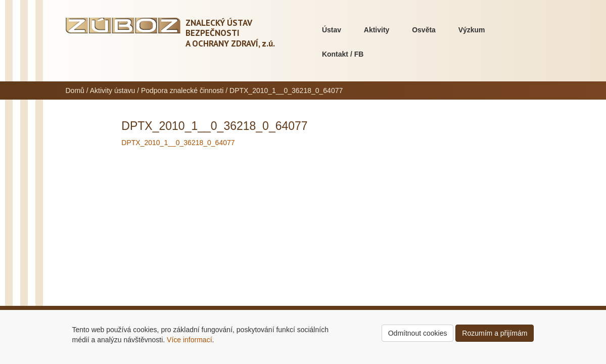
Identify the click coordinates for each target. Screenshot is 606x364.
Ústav (332, 30)
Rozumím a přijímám (495, 333)
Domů (75, 90)
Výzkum (472, 30)
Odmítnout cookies (418, 333)
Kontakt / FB (343, 54)
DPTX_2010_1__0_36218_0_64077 (178, 143)
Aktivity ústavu (112, 90)
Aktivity (377, 30)
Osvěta (424, 30)
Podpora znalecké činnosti (182, 90)
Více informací (189, 340)
